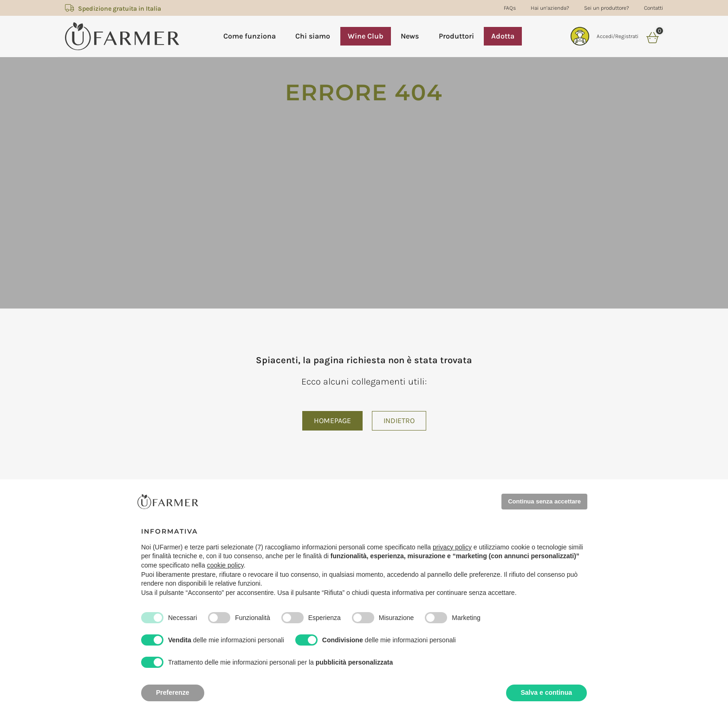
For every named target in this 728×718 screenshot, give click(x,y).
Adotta (503, 36)
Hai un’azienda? (550, 8)
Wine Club (366, 36)
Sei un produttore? (607, 8)
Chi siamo (313, 36)
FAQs (510, 8)
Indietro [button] (399, 421)
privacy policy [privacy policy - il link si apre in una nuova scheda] (452, 547)
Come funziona (250, 36)
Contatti (653, 8)
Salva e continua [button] (546, 692)
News (410, 36)
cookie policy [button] (225, 565)
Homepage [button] (332, 421)
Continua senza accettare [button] (544, 501)
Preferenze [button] (173, 692)
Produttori (456, 36)
